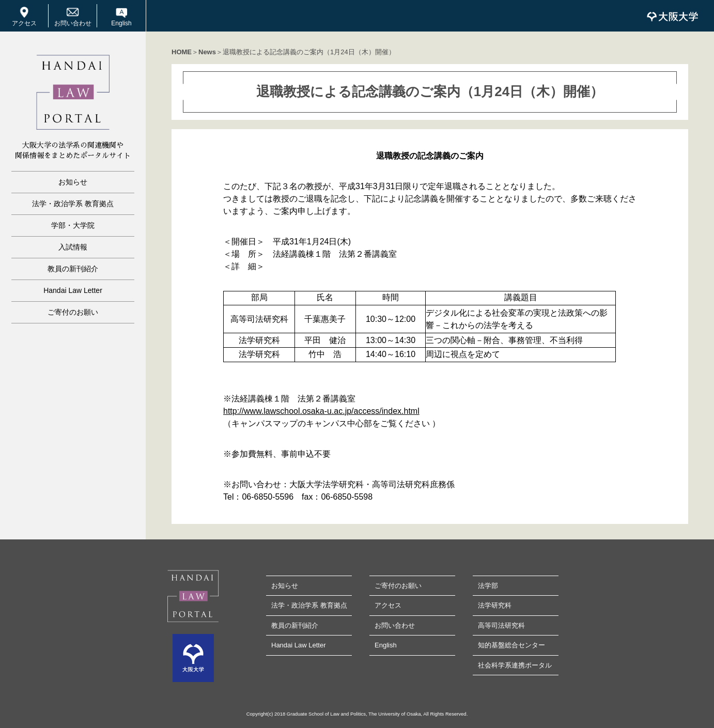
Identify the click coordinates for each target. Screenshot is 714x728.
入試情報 (73, 247)
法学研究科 (495, 605)
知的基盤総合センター (511, 645)
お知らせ (73, 182)
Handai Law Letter (73, 290)
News (207, 52)
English (121, 23)
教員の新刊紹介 (73, 269)
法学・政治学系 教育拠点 (73, 204)
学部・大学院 (73, 225)
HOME (182, 52)
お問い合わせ (73, 23)
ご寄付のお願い (73, 312)
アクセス (24, 23)
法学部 (488, 586)
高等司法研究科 (501, 625)
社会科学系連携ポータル (515, 665)
